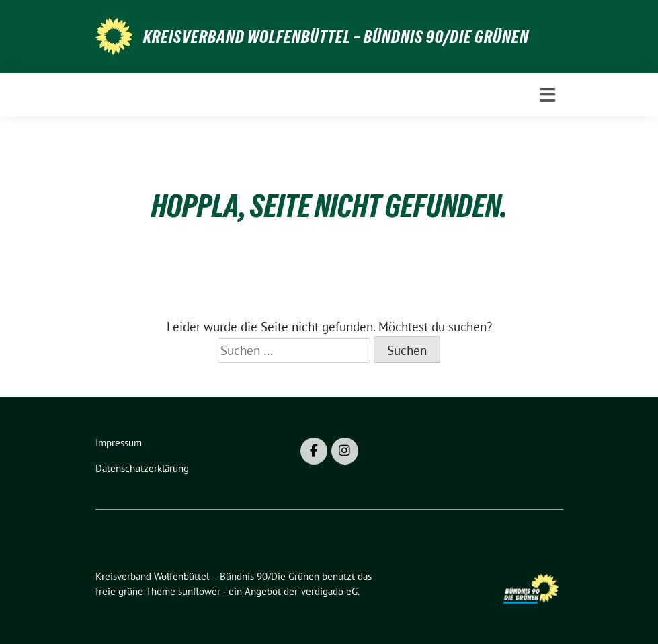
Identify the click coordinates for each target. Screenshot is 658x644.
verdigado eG (329, 591)
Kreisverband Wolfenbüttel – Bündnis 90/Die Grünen (336, 37)
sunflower (199, 591)
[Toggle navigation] (547, 95)
